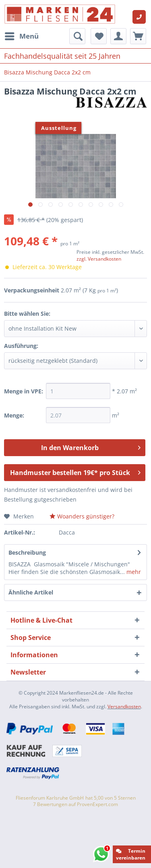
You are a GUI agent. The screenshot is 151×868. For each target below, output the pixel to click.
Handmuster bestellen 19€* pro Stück (75, 472)
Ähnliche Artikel (31, 592)
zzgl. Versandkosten (99, 259)
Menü (22, 35)
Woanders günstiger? (82, 516)
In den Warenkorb (91, 447)
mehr (133, 572)
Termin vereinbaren (131, 854)
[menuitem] (21, 36)
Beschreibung (27, 552)
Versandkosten (124, 707)
